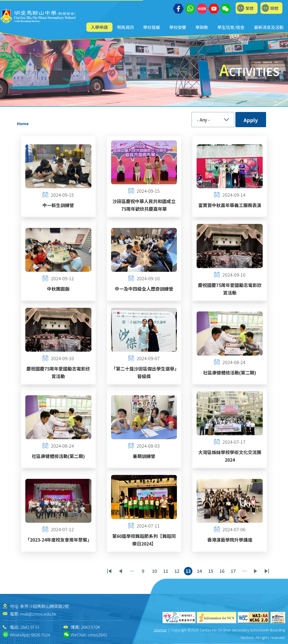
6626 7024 (41, 635)
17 (234, 571)
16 (223, 571)
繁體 (249, 8)
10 (155, 571)
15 (211, 571)
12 (178, 571)
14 (200, 571)
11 (166, 571)
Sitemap (160, 630)
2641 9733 (30, 627)
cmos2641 (97, 635)
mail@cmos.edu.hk (38, 614)
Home (23, 124)
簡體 (274, 8)
